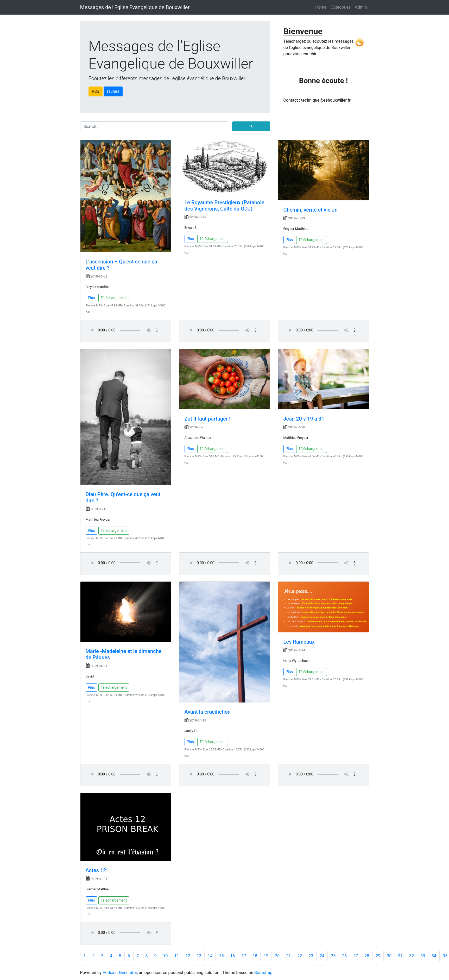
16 (232, 956)
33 (423, 956)
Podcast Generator (120, 973)
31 (400, 956)
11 (176, 956)
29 (378, 956)
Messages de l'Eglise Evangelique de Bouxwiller (135, 7)
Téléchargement (114, 298)
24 (322, 956)
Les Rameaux (299, 642)
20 (277, 956)
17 (244, 956)
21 (288, 956)
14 (210, 956)
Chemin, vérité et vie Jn (311, 210)
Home (321, 7)
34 (434, 956)
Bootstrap (263, 973)
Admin (361, 7)
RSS (96, 91)
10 (166, 956)
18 (255, 956)
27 (356, 956)
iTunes (113, 91)
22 (300, 956)
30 (389, 956)
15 (221, 956)
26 (344, 956)
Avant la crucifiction (208, 712)
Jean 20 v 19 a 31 (304, 419)
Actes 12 (96, 870)
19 (266, 956)
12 (188, 956)
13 (199, 956)
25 (333, 956)
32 (412, 956)
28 (367, 956)
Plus (91, 298)
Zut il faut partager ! (208, 419)
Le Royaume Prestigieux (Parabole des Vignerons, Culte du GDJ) (224, 206)
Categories (341, 7)
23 (311, 956)
